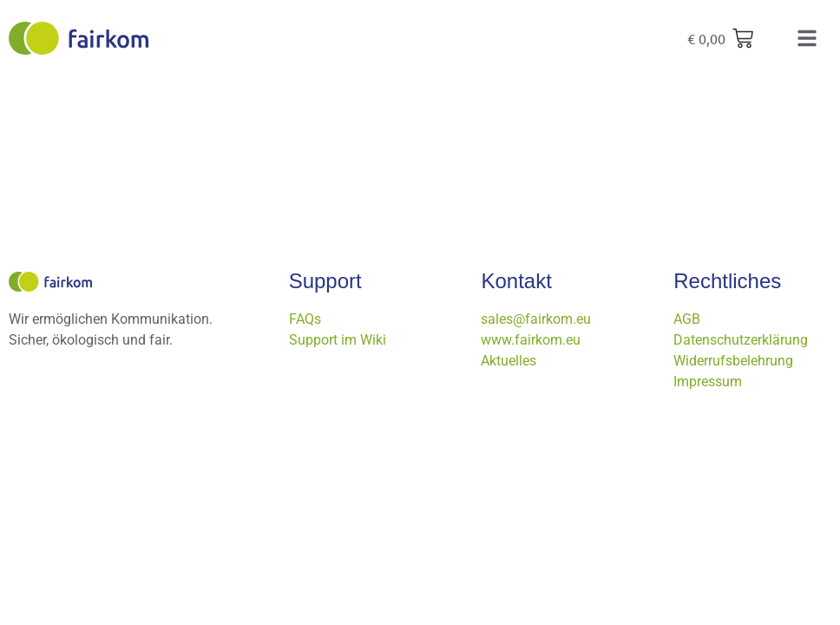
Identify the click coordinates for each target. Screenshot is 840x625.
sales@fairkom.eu (536, 319)
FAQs (305, 319)
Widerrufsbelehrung (733, 361)
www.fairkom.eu (531, 340)
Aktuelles (509, 361)
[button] (807, 38)
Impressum (708, 382)
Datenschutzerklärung (741, 340)
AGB (687, 319)
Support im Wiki (338, 340)
